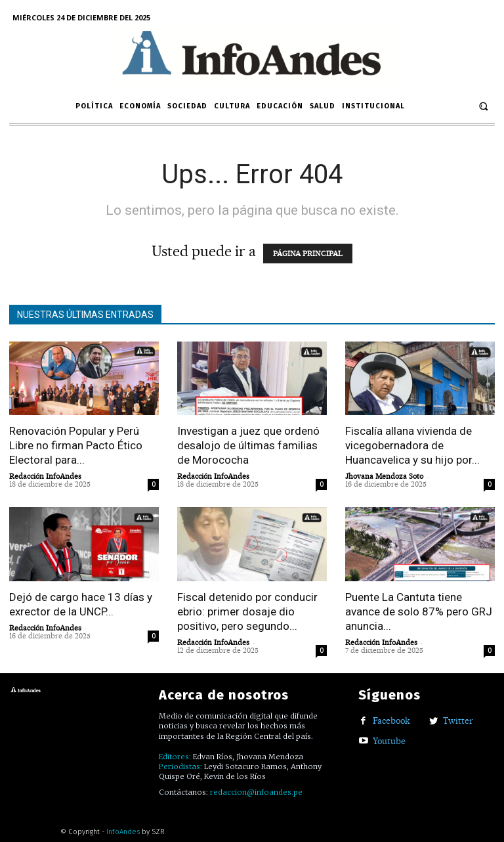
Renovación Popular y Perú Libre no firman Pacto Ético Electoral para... (76, 445)
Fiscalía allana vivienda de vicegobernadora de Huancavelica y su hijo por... (412, 445)
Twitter (458, 720)
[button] (483, 106)
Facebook (391, 720)
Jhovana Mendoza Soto (384, 476)
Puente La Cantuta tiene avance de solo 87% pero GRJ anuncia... (419, 611)
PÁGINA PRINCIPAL (308, 254)
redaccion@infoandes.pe (256, 792)
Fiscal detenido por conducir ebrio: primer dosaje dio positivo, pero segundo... (247, 611)
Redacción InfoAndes (45, 476)
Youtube (389, 741)
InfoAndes (123, 832)
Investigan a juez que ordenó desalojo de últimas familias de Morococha (248, 445)
